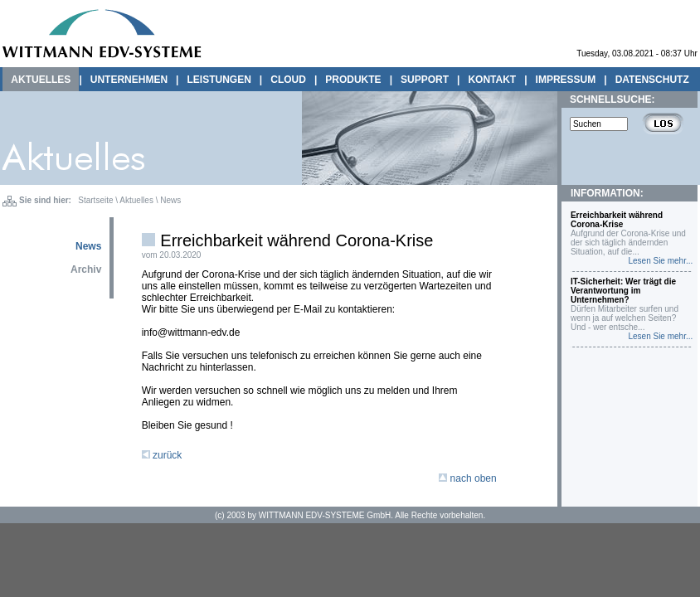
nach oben (467, 478)
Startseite (95, 200)
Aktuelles (136, 200)
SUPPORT (425, 80)
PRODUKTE (353, 80)
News (170, 200)
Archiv (86, 269)
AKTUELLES (41, 80)
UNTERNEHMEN (129, 80)
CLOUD (288, 80)
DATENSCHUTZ (652, 80)
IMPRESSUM (566, 80)
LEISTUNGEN (219, 80)
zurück (162, 455)
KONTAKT (492, 80)
